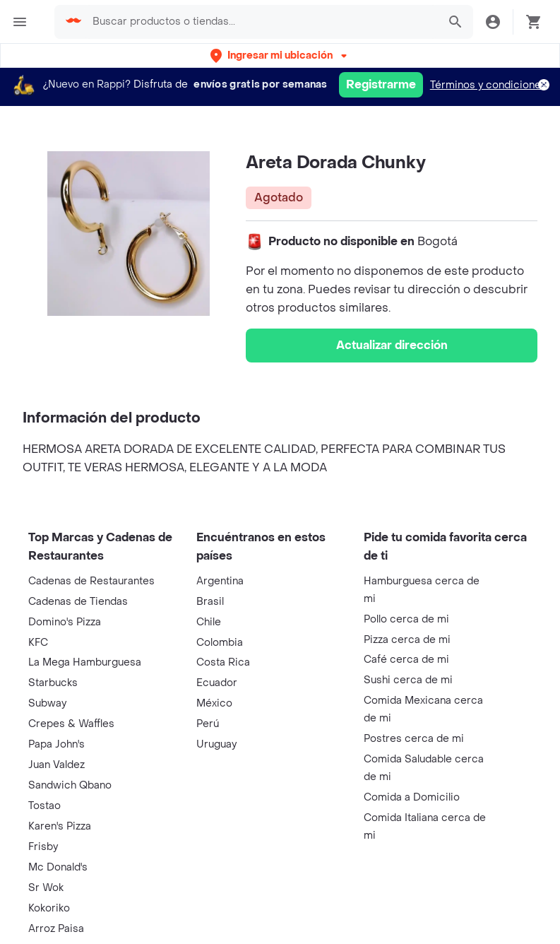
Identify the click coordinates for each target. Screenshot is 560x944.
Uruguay (216, 744)
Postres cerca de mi (414, 739)
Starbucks (53, 683)
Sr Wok (46, 888)
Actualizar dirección (392, 345)
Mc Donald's (58, 867)
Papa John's (56, 744)
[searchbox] (261, 22)
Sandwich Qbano (70, 785)
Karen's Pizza (60, 826)
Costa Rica (223, 662)
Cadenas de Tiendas (78, 602)
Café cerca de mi (406, 660)
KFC (38, 643)
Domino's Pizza (65, 622)
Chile (209, 622)
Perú (208, 724)
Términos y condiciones (488, 85)
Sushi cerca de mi (408, 680)
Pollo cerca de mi (406, 619)
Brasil (210, 602)
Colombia (220, 643)
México (214, 703)
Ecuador (217, 683)
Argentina (220, 581)
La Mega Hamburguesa (85, 662)
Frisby (43, 847)
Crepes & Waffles (71, 724)
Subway (47, 703)
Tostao (44, 806)
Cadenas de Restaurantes (91, 581)
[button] (280, 55)
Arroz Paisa (56, 929)
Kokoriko (49, 908)
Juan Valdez (56, 765)
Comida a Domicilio (412, 797)
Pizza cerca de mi (407, 640)
